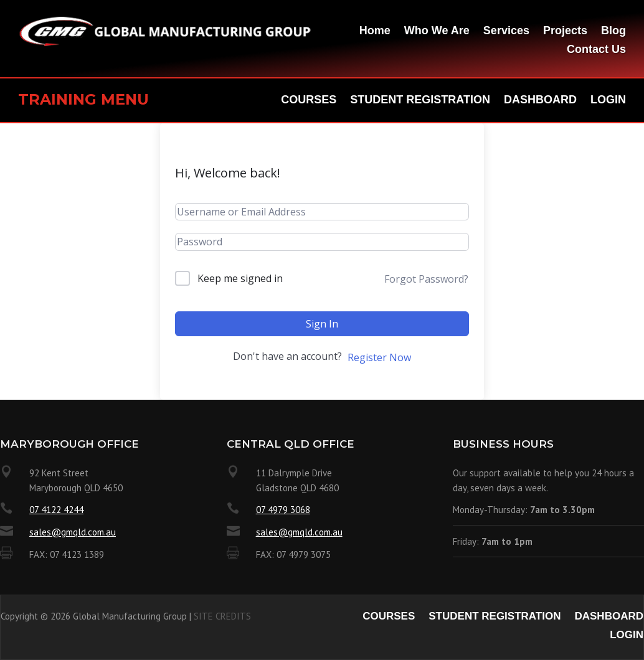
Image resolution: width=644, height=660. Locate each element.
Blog (613, 31)
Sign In (322, 324)
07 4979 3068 (283, 510)
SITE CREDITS (222, 616)
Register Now (379, 357)
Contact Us (596, 50)
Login (608, 101)
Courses (309, 101)
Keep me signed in (240, 278)
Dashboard (540, 101)
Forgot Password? (426, 279)
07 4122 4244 (56, 510)
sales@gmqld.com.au (73, 532)
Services (506, 31)
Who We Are (437, 31)
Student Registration (420, 101)
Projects (565, 31)
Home (375, 31)
